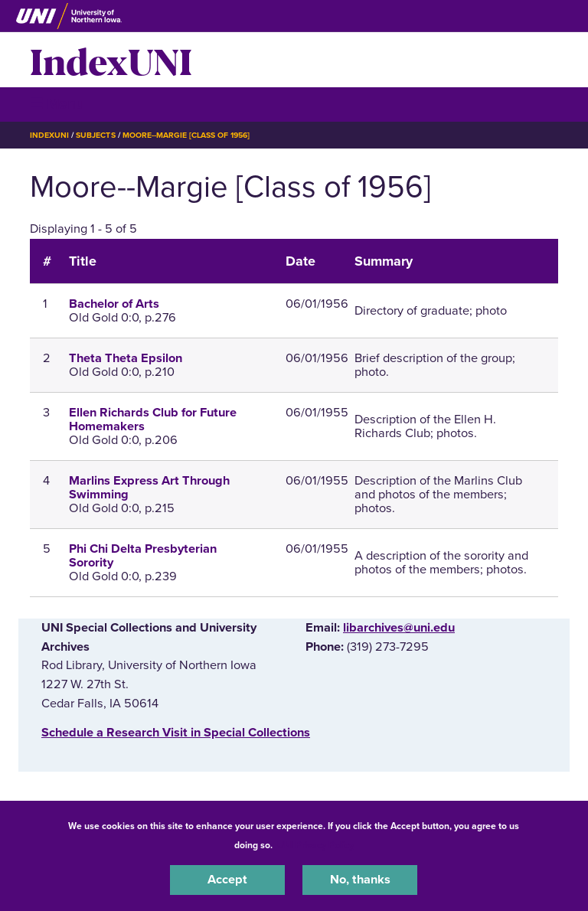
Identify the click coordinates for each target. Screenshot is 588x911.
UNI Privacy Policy (315, 845)
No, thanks (360, 880)
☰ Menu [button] (57, 104)
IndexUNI (111, 60)
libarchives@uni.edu (399, 628)
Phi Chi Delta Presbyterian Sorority (143, 556)
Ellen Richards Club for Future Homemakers (153, 420)
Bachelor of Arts (114, 304)
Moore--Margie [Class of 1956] (186, 135)
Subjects (95, 135)
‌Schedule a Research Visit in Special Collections (176, 733)
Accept (227, 880)
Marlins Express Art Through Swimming (149, 488)
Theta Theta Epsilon (126, 358)
